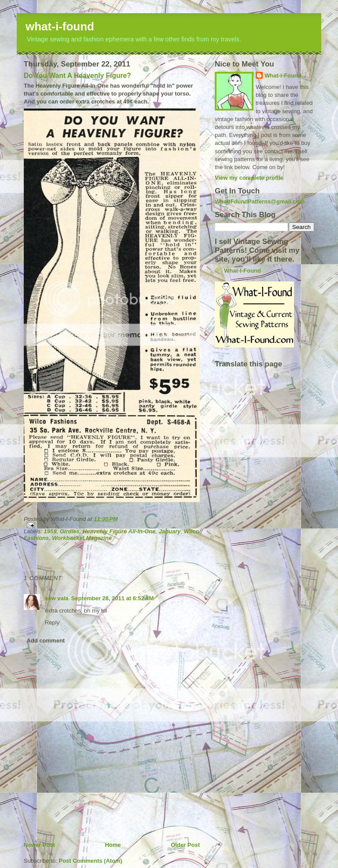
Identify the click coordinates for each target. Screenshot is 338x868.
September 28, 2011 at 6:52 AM (113, 598)
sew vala (57, 598)
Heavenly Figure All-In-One (119, 531)
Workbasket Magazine (82, 538)
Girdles (70, 531)
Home (113, 845)
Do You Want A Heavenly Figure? (77, 76)
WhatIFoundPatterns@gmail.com (260, 201)
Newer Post (39, 845)
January (170, 531)
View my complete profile (249, 178)
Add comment (46, 641)
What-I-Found (283, 76)
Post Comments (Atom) (91, 861)
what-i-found (60, 26)
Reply (52, 622)
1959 (50, 531)
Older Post (185, 845)
